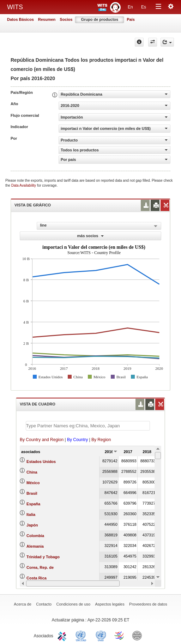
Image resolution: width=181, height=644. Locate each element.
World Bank (139, 635)
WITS (15, 7)
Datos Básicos (20, 19)
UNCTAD (82, 635)
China (32, 472)
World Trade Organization (120, 635)
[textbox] (88, 426)
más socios (91, 236)
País (131, 19)
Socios (66, 19)
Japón (32, 525)
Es (144, 7)
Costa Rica (37, 578)
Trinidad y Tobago (43, 557)
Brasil (32, 493)
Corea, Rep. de (40, 567)
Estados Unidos (41, 462)
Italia (31, 514)
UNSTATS (101, 635)
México (33, 483)
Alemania (35, 546)
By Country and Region (42, 440)
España (33, 504)
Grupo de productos (99, 19)
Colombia (35, 536)
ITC (63, 635)
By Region (101, 440)
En (130, 7)
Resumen (47, 19)
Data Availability (24, 185)
